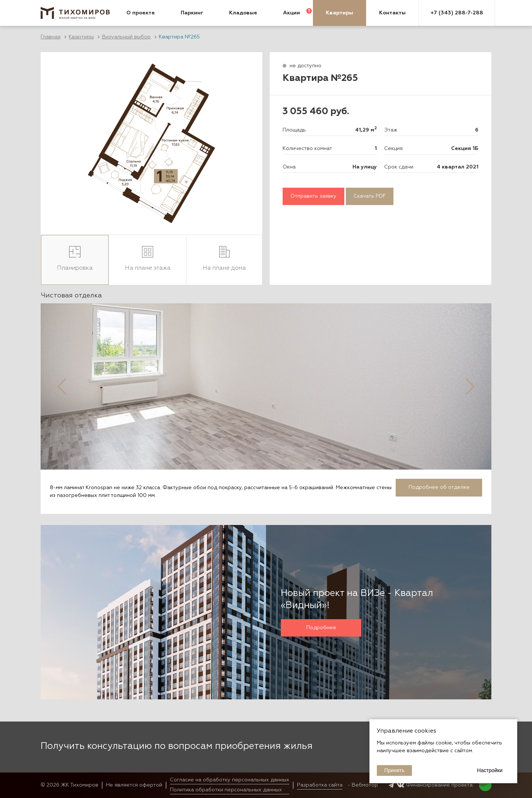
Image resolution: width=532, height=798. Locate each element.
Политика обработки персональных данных (226, 790)
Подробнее (321, 628)
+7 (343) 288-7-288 (457, 13)
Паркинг (192, 13)
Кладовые (243, 13)
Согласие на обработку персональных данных (230, 780)
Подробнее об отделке (439, 487)
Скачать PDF (370, 196)
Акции (291, 13)
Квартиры (340, 13)
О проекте (141, 13)
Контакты (392, 13)
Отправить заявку (313, 196)
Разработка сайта (320, 785)
